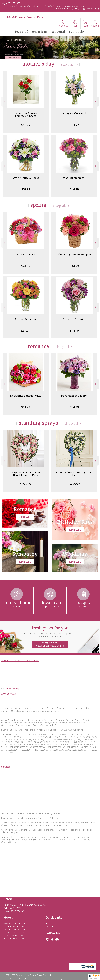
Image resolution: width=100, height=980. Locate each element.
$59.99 (26, 189)
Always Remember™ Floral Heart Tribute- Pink (26, 474)
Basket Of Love (26, 255)
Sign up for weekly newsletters (50, 644)
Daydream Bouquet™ (74, 396)
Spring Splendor (26, 319)
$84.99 (74, 407)
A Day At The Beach (74, 113)
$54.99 (26, 331)
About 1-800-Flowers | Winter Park (20, 660)
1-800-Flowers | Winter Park (25, 17)
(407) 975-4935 (13, 3)
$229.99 (26, 484)
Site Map (59, 979)
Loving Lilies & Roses (26, 178)
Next (96, 102)
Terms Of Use (10, 979)
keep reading (13, 689)
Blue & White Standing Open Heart (74, 474)
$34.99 (26, 125)
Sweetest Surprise (74, 319)
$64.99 (74, 125)
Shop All (68, 64)
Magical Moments (74, 178)
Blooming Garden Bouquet (74, 255)
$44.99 (74, 189)
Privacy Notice (25, 979)
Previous (4, 102)
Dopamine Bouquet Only (26, 396)
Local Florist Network (43, 979)
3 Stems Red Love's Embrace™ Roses (26, 115)
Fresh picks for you (50, 632)
